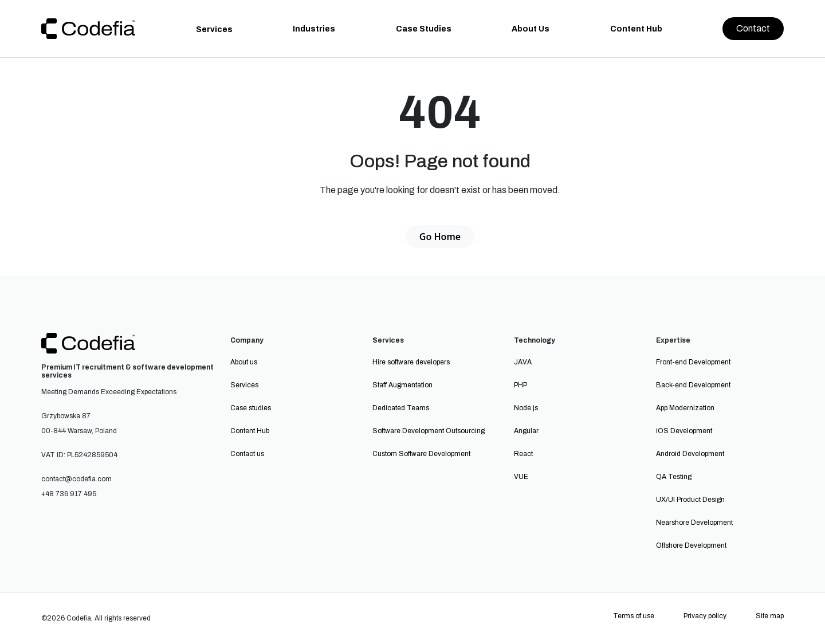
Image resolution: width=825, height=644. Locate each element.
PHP (520, 385)
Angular (526, 431)
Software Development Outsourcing (429, 431)
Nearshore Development (694, 523)
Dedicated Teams (401, 408)
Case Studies (424, 29)
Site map (770, 616)
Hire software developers (411, 362)
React (523, 454)
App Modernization (685, 408)
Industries (314, 29)
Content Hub (636, 29)
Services (214, 30)
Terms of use (634, 616)
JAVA (523, 362)
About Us (531, 29)
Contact (753, 28)
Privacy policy (705, 616)
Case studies (251, 408)
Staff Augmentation (402, 385)
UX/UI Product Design (690, 500)
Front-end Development (693, 362)
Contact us (247, 454)
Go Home (440, 237)
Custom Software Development (421, 454)
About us (244, 362)
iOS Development (684, 431)
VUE (521, 477)
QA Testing (674, 477)
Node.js (526, 408)
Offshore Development (691, 545)
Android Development (690, 454)
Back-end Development (693, 385)
